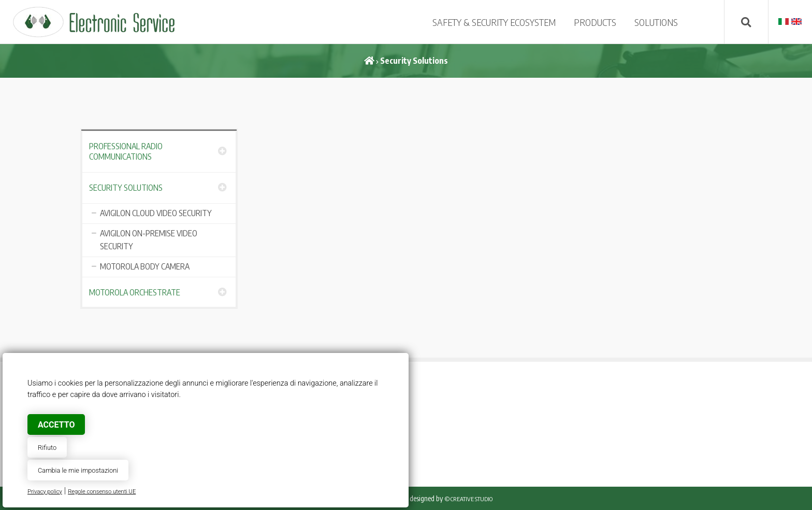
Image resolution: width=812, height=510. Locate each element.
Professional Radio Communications (126, 151)
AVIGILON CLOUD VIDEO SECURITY (156, 213)
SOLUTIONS (656, 22)
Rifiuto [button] (47, 448)
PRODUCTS (595, 22)
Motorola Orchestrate (135, 292)
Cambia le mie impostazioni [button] (78, 470)
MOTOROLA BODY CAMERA (145, 266)
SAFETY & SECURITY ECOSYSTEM (494, 22)
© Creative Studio (469, 499)
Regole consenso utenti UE (102, 492)
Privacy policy (45, 492)
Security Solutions (126, 188)
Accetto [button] (56, 425)
